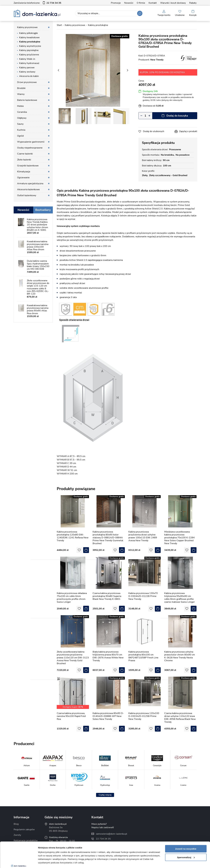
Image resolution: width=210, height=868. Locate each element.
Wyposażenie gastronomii (31, 142)
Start (59, 25)
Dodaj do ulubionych (154, 131)
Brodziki (21, 88)
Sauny (20, 124)
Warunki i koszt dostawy (173, 3)
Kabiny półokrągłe (29, 33)
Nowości (129, 3)
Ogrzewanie (23, 178)
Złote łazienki (24, 160)
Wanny (21, 94)
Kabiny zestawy (27, 72)
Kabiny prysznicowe (27, 27)
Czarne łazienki (25, 154)
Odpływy (22, 118)
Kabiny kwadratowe (29, 37)
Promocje (116, 3)
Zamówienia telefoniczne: (37, 3)
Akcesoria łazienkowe (28, 189)
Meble (20, 106)
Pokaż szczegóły (47, 862)
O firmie (141, 3)
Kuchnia (21, 130)
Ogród (20, 136)
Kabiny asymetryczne (30, 46)
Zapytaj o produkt (188, 131)
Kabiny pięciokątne (29, 50)
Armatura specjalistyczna (30, 184)
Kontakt (153, 3)
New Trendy (157, 60)
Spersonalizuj (186, 835)
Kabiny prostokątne (30, 42)
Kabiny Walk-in (27, 59)
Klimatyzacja (24, 172)
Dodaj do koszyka (177, 116)
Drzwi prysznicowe (27, 82)
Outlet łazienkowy (27, 195)
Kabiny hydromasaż (29, 63)
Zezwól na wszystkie (186, 827)
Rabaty (193, 3)
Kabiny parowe (27, 68)
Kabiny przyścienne (29, 55)
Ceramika (22, 112)
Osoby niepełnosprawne (30, 148)
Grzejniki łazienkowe (28, 166)
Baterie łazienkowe (27, 100)
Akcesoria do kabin (29, 76)
